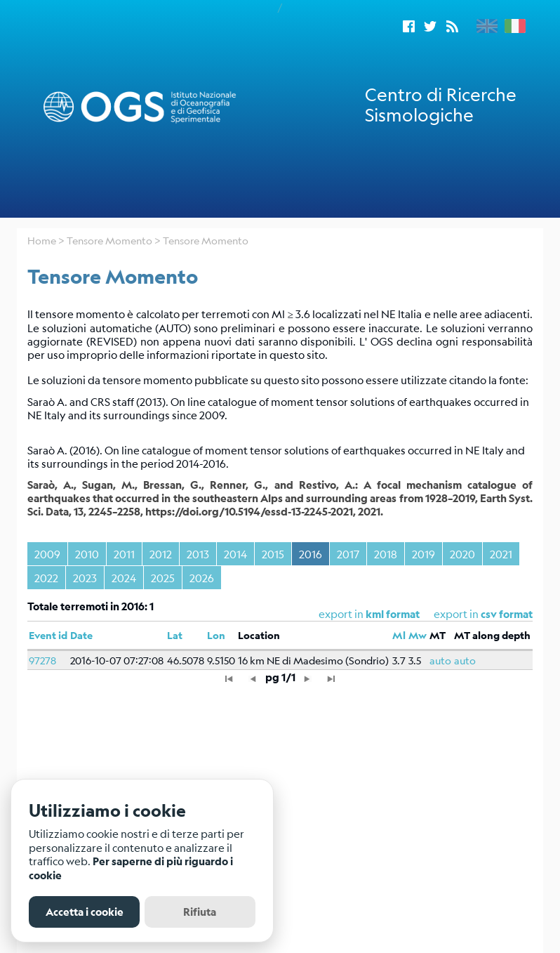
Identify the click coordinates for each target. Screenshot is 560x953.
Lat (175, 635)
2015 (273, 554)
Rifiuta (200, 912)
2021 (501, 554)
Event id (48, 635)
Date (81, 635)
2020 (462, 554)
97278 (42, 660)
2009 (47, 554)
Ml (399, 635)
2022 (46, 578)
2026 (202, 578)
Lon (216, 635)
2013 (198, 554)
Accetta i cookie (85, 912)
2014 (235, 554)
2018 (386, 554)
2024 (124, 578)
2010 (87, 554)
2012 (161, 554)
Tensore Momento (109, 240)
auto (440, 660)
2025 (163, 578)
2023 (85, 578)
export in (483, 613)
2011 (124, 554)
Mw (418, 635)
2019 (424, 554)
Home (42, 240)
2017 (348, 554)
